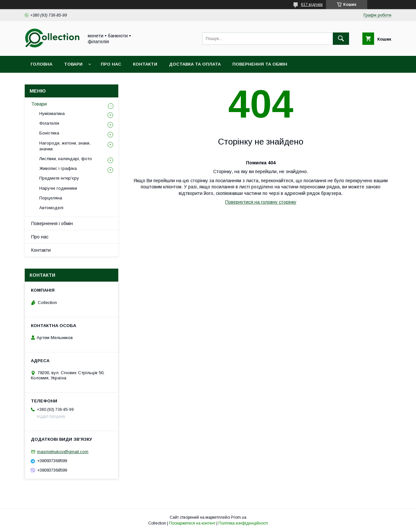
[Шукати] (341, 39)
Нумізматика (52, 114)
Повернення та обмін (260, 64)
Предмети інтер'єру (59, 178)
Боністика (49, 133)
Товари (73, 64)
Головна (41, 64)
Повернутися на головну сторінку (261, 202)
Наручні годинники (58, 188)
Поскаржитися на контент (192, 523)
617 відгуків (312, 5)
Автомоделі (51, 208)
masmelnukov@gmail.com (63, 452)
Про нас (111, 64)
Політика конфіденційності (243, 523)
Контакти (145, 64)
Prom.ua (239, 517)
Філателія (49, 123)
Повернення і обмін (52, 223)
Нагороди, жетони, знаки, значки (65, 146)
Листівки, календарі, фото (66, 159)
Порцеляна (51, 198)
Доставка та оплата (195, 64)
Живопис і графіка (58, 168)
